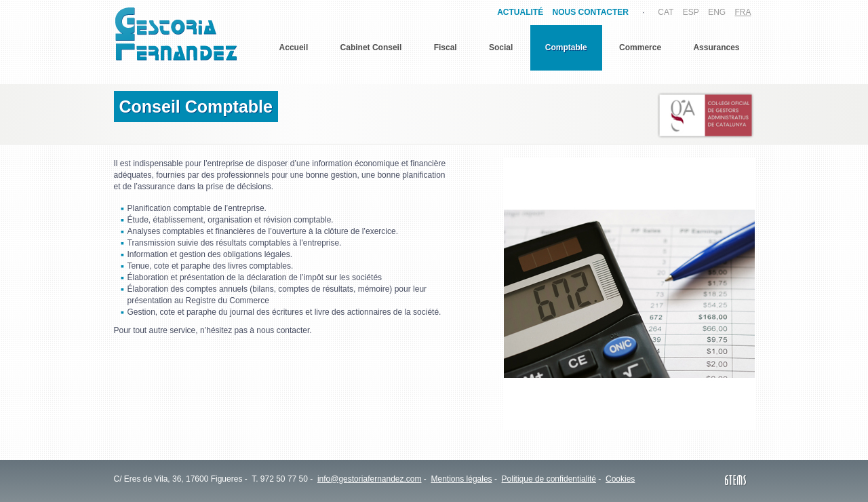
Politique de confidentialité (549, 479)
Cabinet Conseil (371, 47)
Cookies (620, 479)
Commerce (640, 47)
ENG (717, 12)
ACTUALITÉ (520, 12)
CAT (666, 12)
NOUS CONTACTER (591, 12)
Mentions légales (462, 479)
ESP (691, 12)
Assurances (716, 47)
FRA (743, 12)
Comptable (566, 47)
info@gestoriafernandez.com (370, 479)
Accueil (294, 47)
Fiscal (446, 47)
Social (501, 47)
